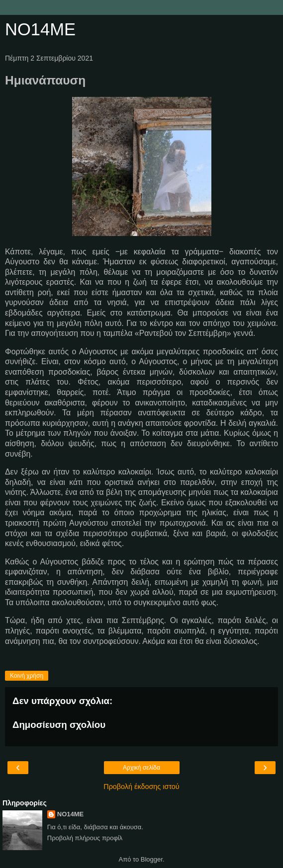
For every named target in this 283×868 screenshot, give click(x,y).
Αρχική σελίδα (141, 768)
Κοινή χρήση (27, 676)
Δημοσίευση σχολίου (59, 725)
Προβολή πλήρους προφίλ (85, 838)
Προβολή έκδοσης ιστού (141, 787)
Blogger (152, 859)
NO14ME (40, 29)
